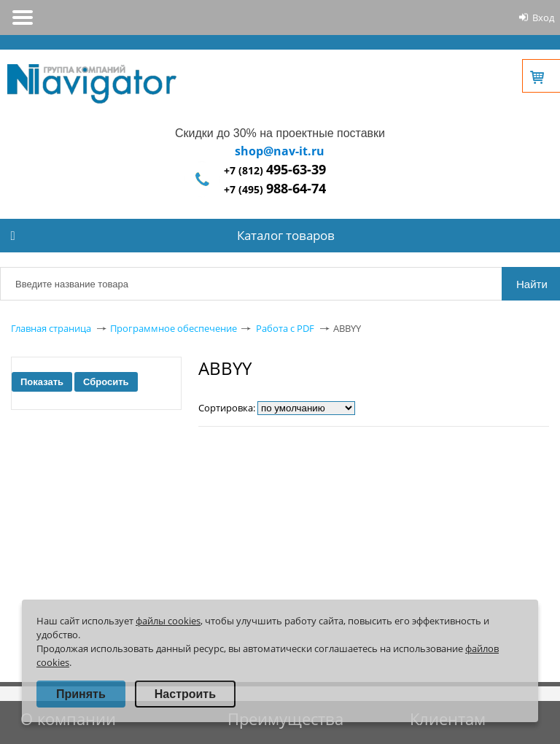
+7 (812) (275, 170)
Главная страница (51, 328)
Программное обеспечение (174, 328)
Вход (543, 18)
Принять (81, 694)
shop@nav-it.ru (280, 151)
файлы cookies (168, 621)
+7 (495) (275, 189)
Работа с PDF (285, 328)
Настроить (185, 694)
